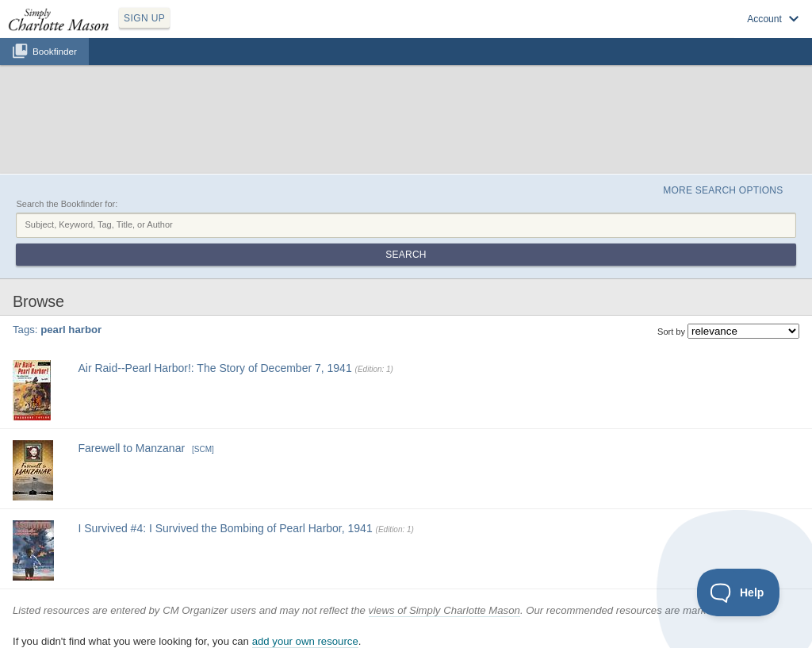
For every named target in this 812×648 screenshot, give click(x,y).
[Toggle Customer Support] (739, 592)
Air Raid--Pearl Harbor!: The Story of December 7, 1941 (214, 368)
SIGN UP (144, 18)
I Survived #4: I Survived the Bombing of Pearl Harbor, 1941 (225, 528)
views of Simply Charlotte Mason (444, 610)
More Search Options (723, 190)
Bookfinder (55, 51)
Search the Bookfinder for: (67, 204)
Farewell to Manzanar (131, 448)
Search (406, 255)
